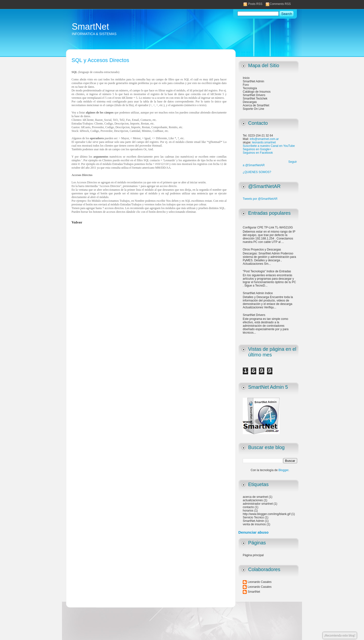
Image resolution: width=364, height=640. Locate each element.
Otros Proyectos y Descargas (262, 250)
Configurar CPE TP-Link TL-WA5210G (268, 227)
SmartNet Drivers (254, 95)
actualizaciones (253, 500)
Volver (77, 222)
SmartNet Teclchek (255, 99)
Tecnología (250, 88)
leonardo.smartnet (264, 142)
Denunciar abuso (253, 532)
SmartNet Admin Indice (258, 293)
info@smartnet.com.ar (264, 139)
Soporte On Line (253, 109)
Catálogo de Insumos (257, 92)
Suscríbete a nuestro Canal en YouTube (269, 146)
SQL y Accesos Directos (100, 60)
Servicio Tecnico (253, 517)
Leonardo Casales (260, 582)
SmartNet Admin (253, 81)
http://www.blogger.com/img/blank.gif (267, 514)
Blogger (284, 470)
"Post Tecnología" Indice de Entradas (267, 271)
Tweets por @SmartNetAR (260, 199)
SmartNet (90, 27)
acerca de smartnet (255, 497)
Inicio (246, 78)
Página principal (253, 555)
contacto (248, 507)
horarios (248, 511)
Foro (246, 85)
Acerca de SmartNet (256, 105)
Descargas (250, 102)
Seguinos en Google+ (257, 149)
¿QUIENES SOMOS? (257, 172)
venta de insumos (254, 524)
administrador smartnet (258, 504)
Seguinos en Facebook (258, 153)
